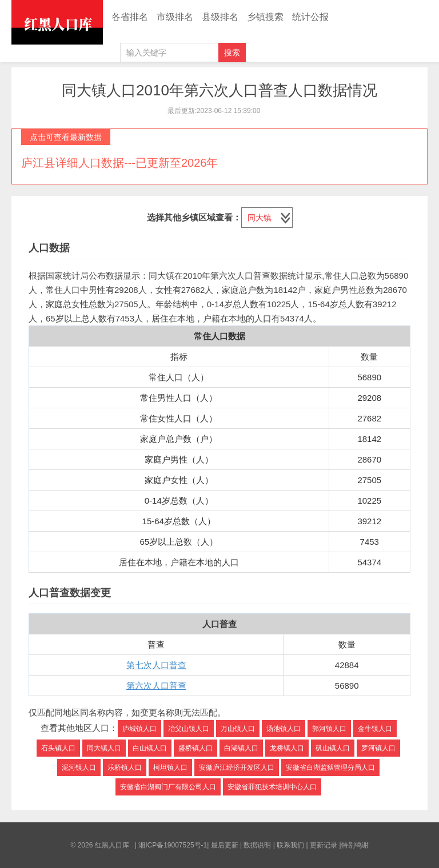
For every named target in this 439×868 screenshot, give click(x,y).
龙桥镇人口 (287, 748)
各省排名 (130, 17)
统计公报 (310, 17)
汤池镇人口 (284, 729)
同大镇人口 (104, 748)
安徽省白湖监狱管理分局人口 (330, 767)
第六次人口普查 (156, 686)
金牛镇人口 (375, 729)
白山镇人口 (150, 748)
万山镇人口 (238, 729)
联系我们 (290, 845)
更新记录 (324, 845)
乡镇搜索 (265, 17)
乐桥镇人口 (125, 767)
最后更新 (225, 845)
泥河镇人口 (79, 767)
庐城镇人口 (139, 729)
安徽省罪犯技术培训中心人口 (272, 787)
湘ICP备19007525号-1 (173, 845)
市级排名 (175, 17)
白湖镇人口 (241, 748)
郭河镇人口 (329, 729)
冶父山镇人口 (189, 729)
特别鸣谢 (355, 845)
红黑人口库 (57, 22)
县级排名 (220, 17)
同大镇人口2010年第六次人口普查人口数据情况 (219, 90)
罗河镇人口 (378, 748)
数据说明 (257, 845)
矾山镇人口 (333, 748)
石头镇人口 (58, 748)
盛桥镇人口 (195, 748)
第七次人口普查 (156, 665)
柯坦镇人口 (170, 767)
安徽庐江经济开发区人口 (237, 767)
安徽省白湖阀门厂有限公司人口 (168, 787)
